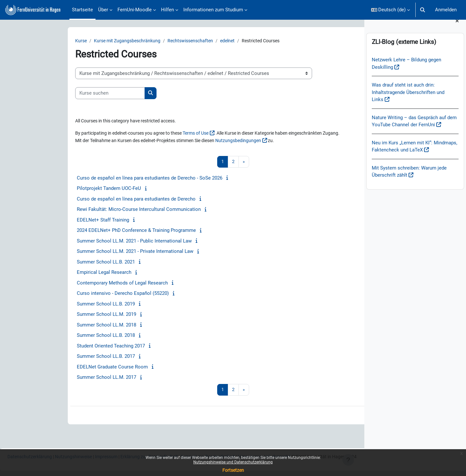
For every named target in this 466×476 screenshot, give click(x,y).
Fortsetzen (233, 470)
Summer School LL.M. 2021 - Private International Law (90, 252)
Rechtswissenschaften (151, 41)
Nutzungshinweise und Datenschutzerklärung (233, 462)
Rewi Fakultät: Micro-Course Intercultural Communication (93, 210)
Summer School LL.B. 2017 (60, 357)
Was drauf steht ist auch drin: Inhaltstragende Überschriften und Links (408, 100)
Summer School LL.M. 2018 (61, 326)
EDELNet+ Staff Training (57, 221)
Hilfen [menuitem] (167, 10)
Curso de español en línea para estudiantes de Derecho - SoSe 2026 (104, 179)
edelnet (190, 41)
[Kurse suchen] (65, 93)
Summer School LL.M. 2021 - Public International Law (89, 242)
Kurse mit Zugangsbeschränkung (84, 41)
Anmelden (446, 10)
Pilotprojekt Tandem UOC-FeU (63, 189)
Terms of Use (161, 134)
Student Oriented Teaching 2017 (65, 347)
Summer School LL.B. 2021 (60, 263)
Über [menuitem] (103, 10)
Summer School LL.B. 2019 (60, 305)
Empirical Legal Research (59, 273)
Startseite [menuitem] (82, 10)
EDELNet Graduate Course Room (67, 367)
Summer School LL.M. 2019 (61, 315)
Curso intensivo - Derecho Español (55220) (77, 294)
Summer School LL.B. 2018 (60, 336)
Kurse (36, 41)
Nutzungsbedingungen (208, 141)
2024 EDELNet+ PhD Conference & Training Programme (91, 231)
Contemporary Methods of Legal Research (77, 284)
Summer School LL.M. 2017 (61, 378)
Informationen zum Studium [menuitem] (213, 10)
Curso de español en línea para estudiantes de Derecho (91, 200)
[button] (391, 10)
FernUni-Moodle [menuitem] (135, 10)
